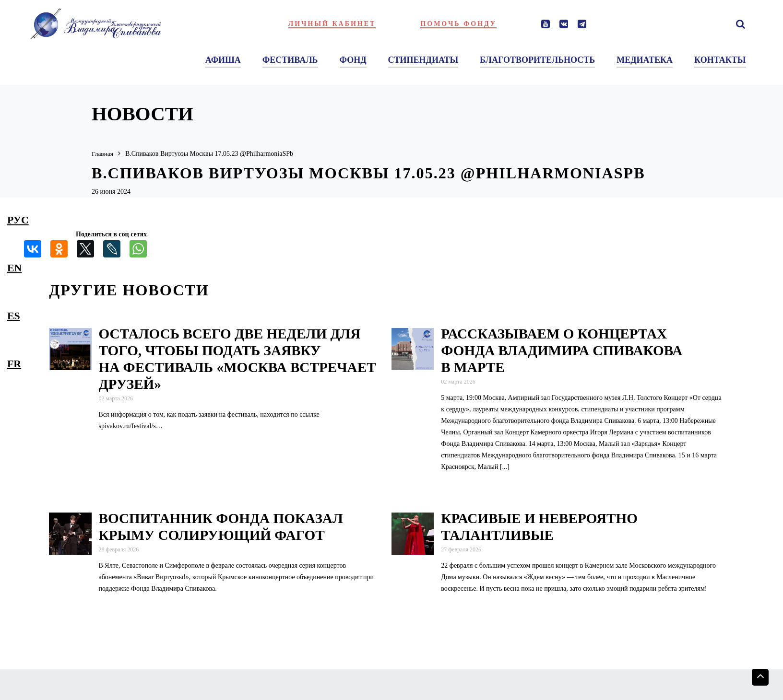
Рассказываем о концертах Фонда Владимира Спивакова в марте (562, 350)
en (14, 268)
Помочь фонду (458, 24)
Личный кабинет (332, 24)
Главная (103, 154)
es (14, 316)
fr (14, 364)
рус (18, 220)
